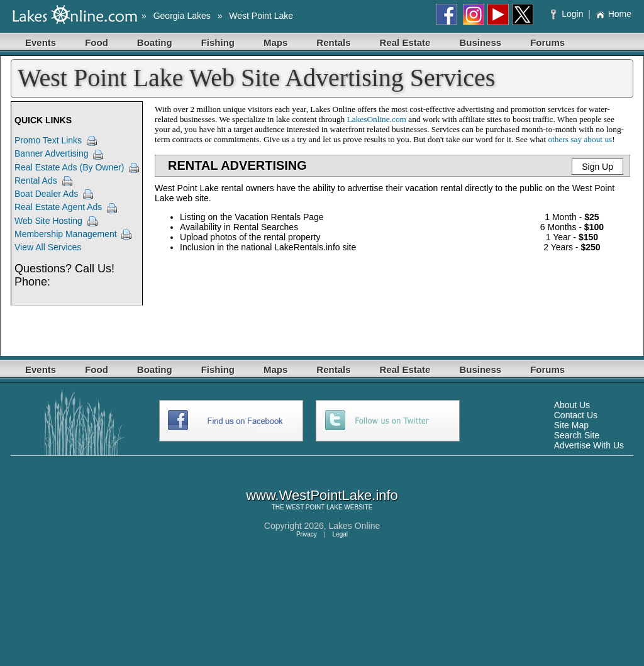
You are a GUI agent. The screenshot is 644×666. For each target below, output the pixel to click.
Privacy (307, 534)
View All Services (48, 247)
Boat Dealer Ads (46, 194)
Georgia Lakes (182, 16)
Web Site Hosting (48, 221)
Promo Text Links (48, 140)
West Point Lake (261, 16)
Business (480, 42)
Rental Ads (36, 180)
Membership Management (66, 234)
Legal (340, 534)
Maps (275, 42)
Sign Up (597, 167)
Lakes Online (355, 526)
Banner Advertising (52, 153)
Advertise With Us (589, 445)
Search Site (577, 435)
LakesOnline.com (377, 119)
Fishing (218, 42)
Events (41, 42)
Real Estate (405, 42)
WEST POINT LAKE (314, 507)
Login (568, 14)
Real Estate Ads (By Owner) (69, 167)
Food (97, 42)
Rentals (333, 42)
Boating (155, 42)
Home (613, 14)
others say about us (580, 139)
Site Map (571, 425)
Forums (547, 42)
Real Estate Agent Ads (58, 207)
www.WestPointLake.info (322, 495)
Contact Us (576, 415)
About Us (572, 405)
